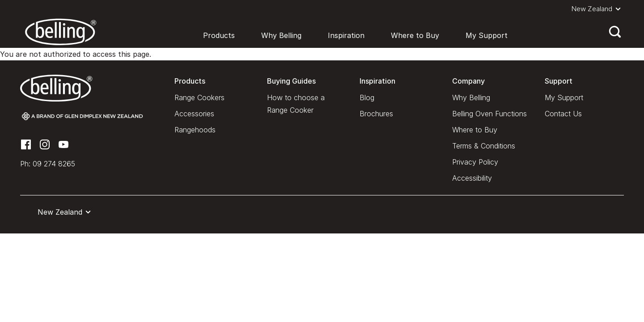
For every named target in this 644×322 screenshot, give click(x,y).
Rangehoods (195, 130)
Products (219, 35)
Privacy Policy (475, 162)
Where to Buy (415, 35)
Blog (367, 97)
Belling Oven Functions (489, 114)
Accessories (194, 114)
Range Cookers (199, 97)
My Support (487, 35)
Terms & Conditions (484, 146)
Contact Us (563, 114)
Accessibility (472, 178)
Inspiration (346, 35)
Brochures (376, 114)
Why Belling (281, 35)
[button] (598, 9)
